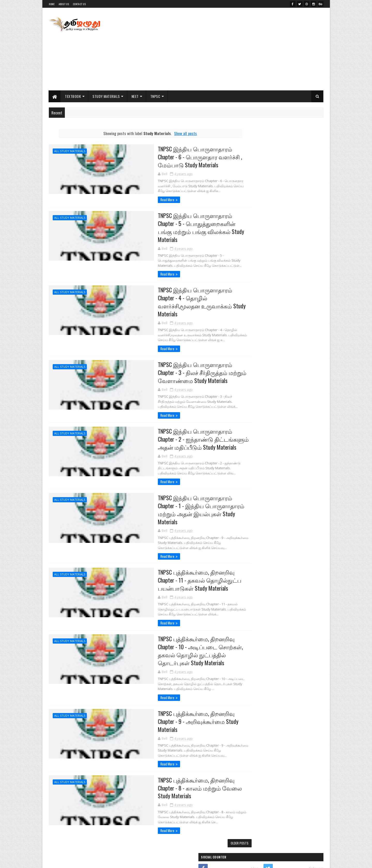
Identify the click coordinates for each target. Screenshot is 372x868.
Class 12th (263, 276)
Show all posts (176, 133)
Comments (303, 464)
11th (248, 519)
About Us (64, 4)
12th (248, 528)
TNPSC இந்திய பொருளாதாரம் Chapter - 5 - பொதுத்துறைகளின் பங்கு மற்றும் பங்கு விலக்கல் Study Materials (180, 224)
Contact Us (79, 4)
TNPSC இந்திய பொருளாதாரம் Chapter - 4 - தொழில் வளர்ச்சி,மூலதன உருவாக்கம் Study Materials (180, 291)
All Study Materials (70, 151)
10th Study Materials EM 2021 (283, 400)
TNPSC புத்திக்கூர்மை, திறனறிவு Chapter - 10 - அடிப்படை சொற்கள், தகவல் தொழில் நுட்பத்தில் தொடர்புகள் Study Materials (176, 630)
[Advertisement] (229, 49)
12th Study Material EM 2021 (283, 379)
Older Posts (220, 823)
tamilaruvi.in (257, 205)
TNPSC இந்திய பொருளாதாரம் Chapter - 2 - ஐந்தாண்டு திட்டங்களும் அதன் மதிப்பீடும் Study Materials (180, 425)
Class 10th (263, 307)
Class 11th (263, 291)
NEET (135, 96)
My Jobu (253, 243)
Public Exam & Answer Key (277, 338)
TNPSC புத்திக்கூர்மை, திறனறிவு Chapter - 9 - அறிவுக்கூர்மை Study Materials (173, 701)
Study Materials (106, 96)
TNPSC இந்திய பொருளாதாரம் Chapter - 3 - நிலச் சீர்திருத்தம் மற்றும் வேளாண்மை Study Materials (180, 358)
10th (248, 511)
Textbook (73, 96)
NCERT (249, 537)
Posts (262, 464)
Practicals (264, 353)
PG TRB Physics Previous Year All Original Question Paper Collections (291, 424)
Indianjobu (255, 218)
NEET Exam (251, 554)
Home (52, 4)
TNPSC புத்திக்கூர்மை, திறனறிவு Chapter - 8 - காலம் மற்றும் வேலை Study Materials (175, 768)
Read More (141, 200)
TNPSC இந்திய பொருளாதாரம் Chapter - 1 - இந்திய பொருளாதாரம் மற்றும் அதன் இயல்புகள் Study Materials (180, 491)
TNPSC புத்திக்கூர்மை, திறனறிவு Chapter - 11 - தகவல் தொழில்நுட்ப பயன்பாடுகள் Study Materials (175, 558)
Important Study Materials (278, 322)
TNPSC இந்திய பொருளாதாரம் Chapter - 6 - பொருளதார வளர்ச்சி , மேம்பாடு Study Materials (180, 157)
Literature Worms (261, 230)
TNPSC (155, 96)
